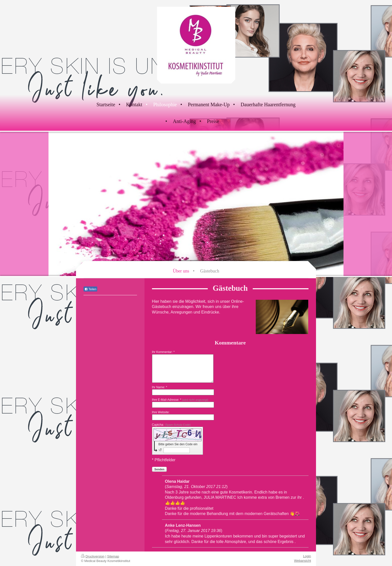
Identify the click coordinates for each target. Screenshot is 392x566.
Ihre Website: (161, 412)
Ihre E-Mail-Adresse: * (180, 400)
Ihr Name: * (160, 387)
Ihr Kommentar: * (163, 352)
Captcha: (171, 425)
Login (307, 556)
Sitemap (113, 556)
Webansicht (302, 561)
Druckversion (93, 556)
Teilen (90, 289)
